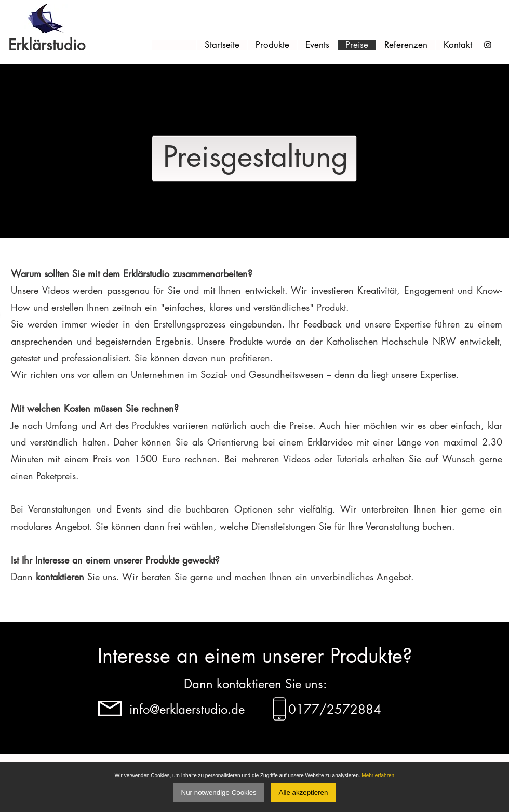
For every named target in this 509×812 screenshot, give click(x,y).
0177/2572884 (335, 709)
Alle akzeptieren (304, 793)
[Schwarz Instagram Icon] (488, 45)
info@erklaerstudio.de (187, 709)
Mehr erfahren (378, 775)
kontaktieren (60, 577)
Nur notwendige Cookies (219, 793)
